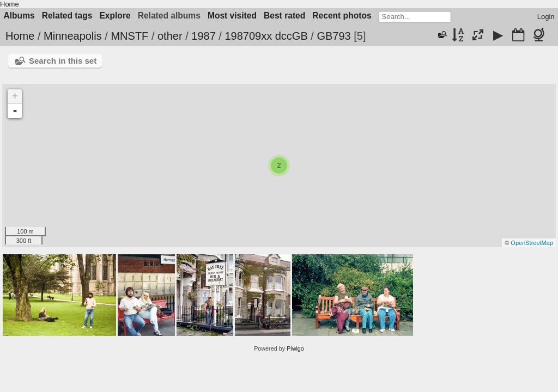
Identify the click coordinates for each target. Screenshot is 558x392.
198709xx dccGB (266, 36)
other (170, 36)
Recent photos (342, 16)
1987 (204, 36)
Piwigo (295, 348)
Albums (19, 16)
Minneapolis (73, 36)
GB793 (333, 36)
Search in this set (63, 61)
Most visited (232, 16)
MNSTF (129, 36)
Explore (115, 16)
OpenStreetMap (532, 243)
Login (546, 17)
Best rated (284, 16)
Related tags (67, 16)
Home (10, 4)
